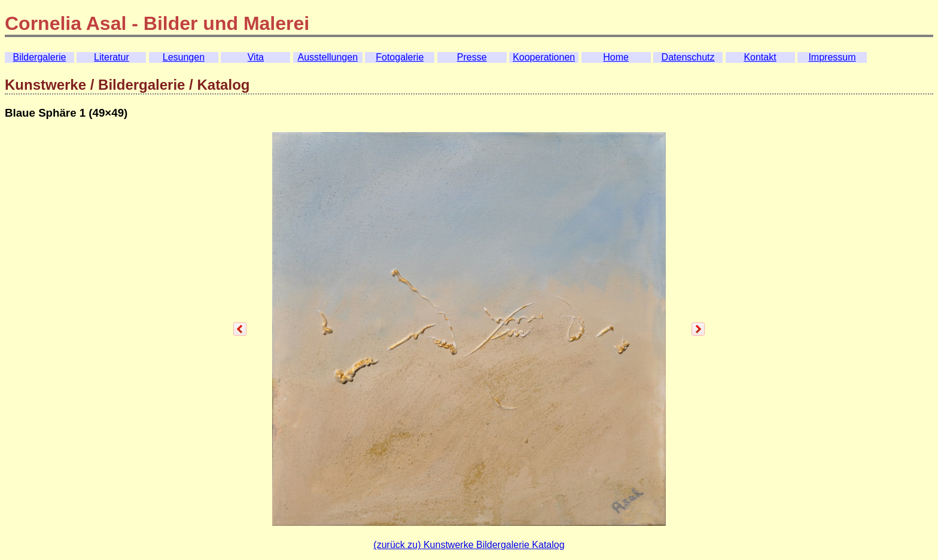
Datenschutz (688, 57)
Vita (256, 57)
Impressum (832, 57)
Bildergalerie (40, 57)
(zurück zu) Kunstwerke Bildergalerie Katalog (469, 545)
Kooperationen (544, 57)
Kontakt (760, 57)
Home (616, 57)
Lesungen (184, 57)
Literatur (112, 57)
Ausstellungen (328, 57)
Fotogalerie (400, 57)
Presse (472, 57)
